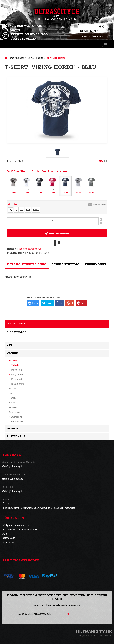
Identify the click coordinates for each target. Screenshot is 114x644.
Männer (20, 58)
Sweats (13, 388)
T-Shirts (30, 58)
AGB (5, 534)
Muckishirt (17, 370)
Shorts (12, 403)
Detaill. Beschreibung (27, 264)
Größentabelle (99, 204)
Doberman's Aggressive (30, 249)
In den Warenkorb (57, 233)
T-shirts (40, 58)
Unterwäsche (16, 421)
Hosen (12, 398)
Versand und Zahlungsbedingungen (20, 530)
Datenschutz (9, 538)
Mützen (13, 407)
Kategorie (16, 324)
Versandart (96, 264)
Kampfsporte (16, 417)
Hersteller (17, 332)
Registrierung (98, 36)
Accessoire (15, 412)
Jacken (13, 393)
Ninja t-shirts (18, 384)
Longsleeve (17, 374)
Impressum (8, 542)
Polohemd (17, 379)
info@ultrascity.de (14, 466)
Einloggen (86, 36)
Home (11, 58)
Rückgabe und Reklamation (16, 525)
